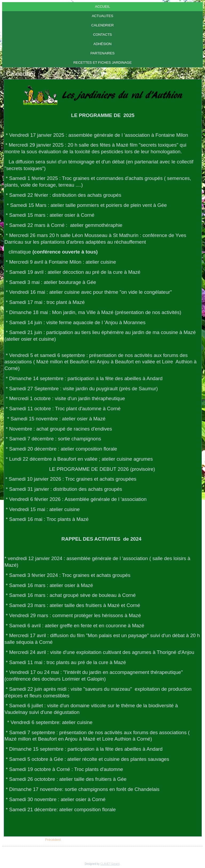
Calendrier (102, 25)
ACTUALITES (102, 16)
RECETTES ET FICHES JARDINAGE (103, 63)
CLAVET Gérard (110, 864)
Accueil (102, 7)
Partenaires (103, 53)
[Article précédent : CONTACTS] (53, 840)
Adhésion (102, 44)
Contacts (103, 35)
